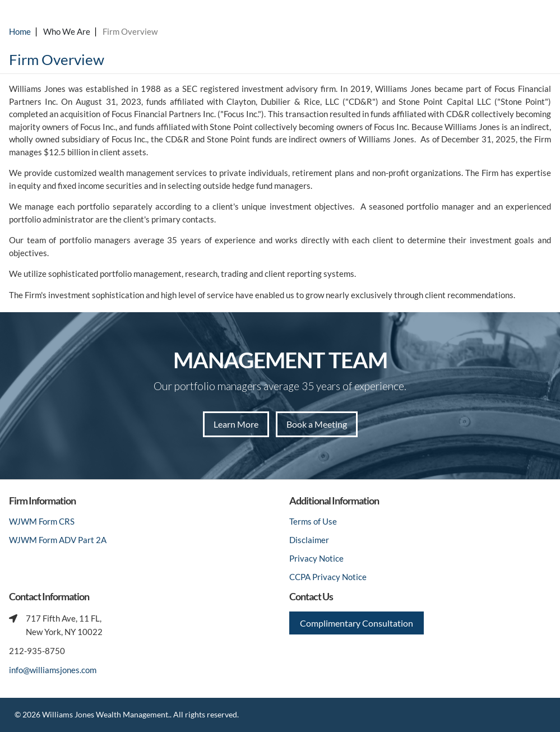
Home (20, 31)
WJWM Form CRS (42, 521)
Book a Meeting (317, 424)
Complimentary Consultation (357, 623)
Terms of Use (313, 521)
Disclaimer (309, 540)
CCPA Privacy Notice (328, 577)
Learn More (236, 424)
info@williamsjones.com (53, 670)
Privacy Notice (316, 558)
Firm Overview (130, 31)
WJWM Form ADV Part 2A (58, 540)
